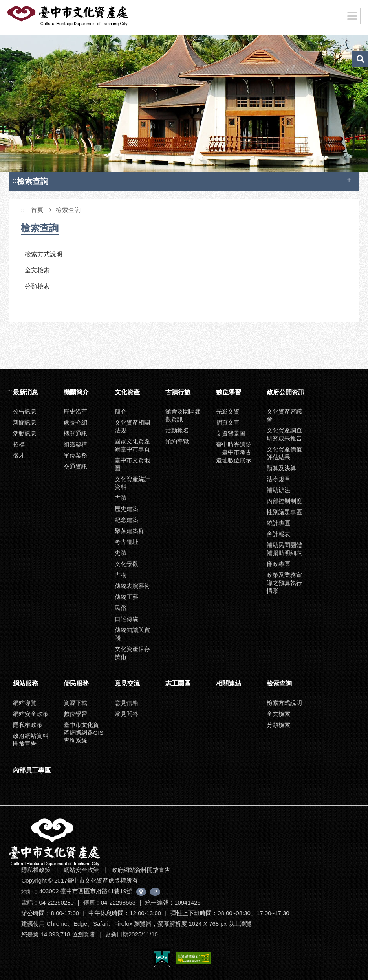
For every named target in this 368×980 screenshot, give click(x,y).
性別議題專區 (284, 512)
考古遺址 (126, 542)
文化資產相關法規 (132, 426)
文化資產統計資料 (132, 483)
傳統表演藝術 (132, 586)
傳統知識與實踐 (132, 634)
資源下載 (75, 703)
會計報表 (278, 534)
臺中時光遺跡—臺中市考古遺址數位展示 (234, 452)
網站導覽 (25, 703)
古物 (121, 575)
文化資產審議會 (284, 415)
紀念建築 (126, 520)
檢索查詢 (68, 210)
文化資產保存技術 (132, 653)
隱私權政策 (28, 725)
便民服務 (76, 683)
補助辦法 (278, 490)
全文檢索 (37, 270)
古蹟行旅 (178, 392)
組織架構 (75, 444)
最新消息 (26, 392)
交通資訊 (75, 466)
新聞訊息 (25, 422)
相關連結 (229, 683)
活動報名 (177, 430)
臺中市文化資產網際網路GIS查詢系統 (83, 733)
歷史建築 (126, 509)
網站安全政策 (31, 714)
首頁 (37, 210)
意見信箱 (126, 703)
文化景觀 (126, 564)
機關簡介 (76, 392)
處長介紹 (75, 422)
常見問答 (126, 714)
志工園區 (178, 683)
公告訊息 (25, 411)
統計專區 (278, 523)
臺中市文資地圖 (132, 464)
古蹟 (121, 498)
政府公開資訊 (286, 392)
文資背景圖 (231, 433)
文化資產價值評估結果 (284, 453)
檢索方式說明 (44, 254)
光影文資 (228, 411)
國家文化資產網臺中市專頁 (132, 445)
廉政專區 (278, 564)
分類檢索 (37, 286)
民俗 (121, 608)
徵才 (19, 455)
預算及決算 (281, 468)
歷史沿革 (75, 411)
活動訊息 (25, 433)
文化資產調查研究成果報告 (284, 434)
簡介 (121, 411)
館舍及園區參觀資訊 (183, 415)
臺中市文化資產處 (69, 16)
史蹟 (121, 553)
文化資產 (127, 392)
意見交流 (127, 683)
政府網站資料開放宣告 (31, 740)
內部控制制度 (284, 501)
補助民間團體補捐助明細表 (284, 549)
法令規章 (278, 479)
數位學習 (229, 392)
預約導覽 (177, 441)
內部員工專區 (32, 770)
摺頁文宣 (228, 422)
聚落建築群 (129, 531)
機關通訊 (75, 433)
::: (15, 180)
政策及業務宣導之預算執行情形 (284, 583)
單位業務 (75, 455)
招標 (19, 444)
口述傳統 (126, 619)
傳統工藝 (126, 597)
